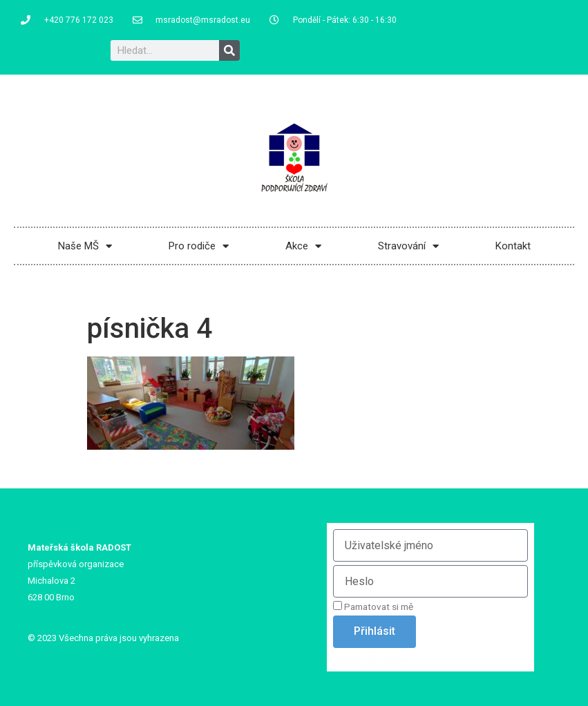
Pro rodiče (199, 246)
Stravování (408, 246)
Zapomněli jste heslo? (378, 658)
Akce (303, 246)
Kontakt (513, 246)
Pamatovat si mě (373, 607)
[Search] (229, 50)
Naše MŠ (85, 246)
